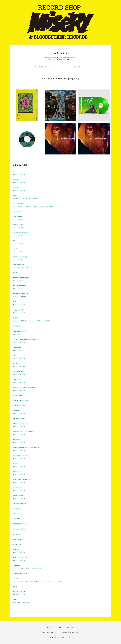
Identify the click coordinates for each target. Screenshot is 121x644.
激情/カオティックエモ (20, 557)
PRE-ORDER (17, 212)
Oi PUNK (16, 363)
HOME (49, 628)
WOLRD (23, 366)
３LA (15, 241)
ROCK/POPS (17, 379)
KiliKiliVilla (17, 519)
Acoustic (16, 549)
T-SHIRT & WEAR (32, 581)
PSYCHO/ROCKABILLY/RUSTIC (24, 432)
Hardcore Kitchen (19, 529)
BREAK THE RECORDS (21, 233)
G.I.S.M (16, 578)
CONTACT (71, 628)
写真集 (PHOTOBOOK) (30, 199)
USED (15, 600)
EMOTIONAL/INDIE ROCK (22, 456)
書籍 (14, 196)
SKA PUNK (17, 440)
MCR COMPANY (18, 265)
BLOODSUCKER (19, 204)
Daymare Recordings (20, 257)
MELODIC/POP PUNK (20, 424)
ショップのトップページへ (43, 67)
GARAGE (16, 410)
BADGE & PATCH (19, 592)
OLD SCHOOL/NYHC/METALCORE (25, 387)
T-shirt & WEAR (37, 568)
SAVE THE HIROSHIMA (21, 294)
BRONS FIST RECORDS (21, 278)
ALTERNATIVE (18, 371)
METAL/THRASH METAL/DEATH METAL (27, 448)
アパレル (16, 188)
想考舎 (15, 273)
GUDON (16, 318)
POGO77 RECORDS (20, 524)
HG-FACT (16, 514)
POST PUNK (17, 347)
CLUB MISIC (17, 488)
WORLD (23, 175)
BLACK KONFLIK (19, 405)
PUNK (15, 355)
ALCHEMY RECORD (20, 331)
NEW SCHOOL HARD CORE (22, 480)
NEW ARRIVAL (18, 217)
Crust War (17, 534)
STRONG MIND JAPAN (21, 400)
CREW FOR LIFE (19, 395)
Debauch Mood (18, 539)
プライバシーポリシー (49, 633)
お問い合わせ (78, 67)
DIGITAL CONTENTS (46, 207)
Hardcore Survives (20, 504)
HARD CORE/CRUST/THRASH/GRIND (26, 339)
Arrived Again (18, 225)
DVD (15, 302)
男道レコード (17, 544)
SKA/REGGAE (18, 472)
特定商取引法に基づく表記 (70, 633)
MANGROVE (17, 326)
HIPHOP (16, 464)
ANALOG (21, 236)
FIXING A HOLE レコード (21, 573)
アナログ (16, 180)
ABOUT (59, 628)
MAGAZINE (17, 199)
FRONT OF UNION (19, 418)
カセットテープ (18, 310)
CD (14, 172)
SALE (15, 586)
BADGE (24, 297)
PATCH (23, 321)
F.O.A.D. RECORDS (20, 286)
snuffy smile (17, 509)
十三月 (15, 249)
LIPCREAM (17, 565)
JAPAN (15, 175)
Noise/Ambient (18, 496)
